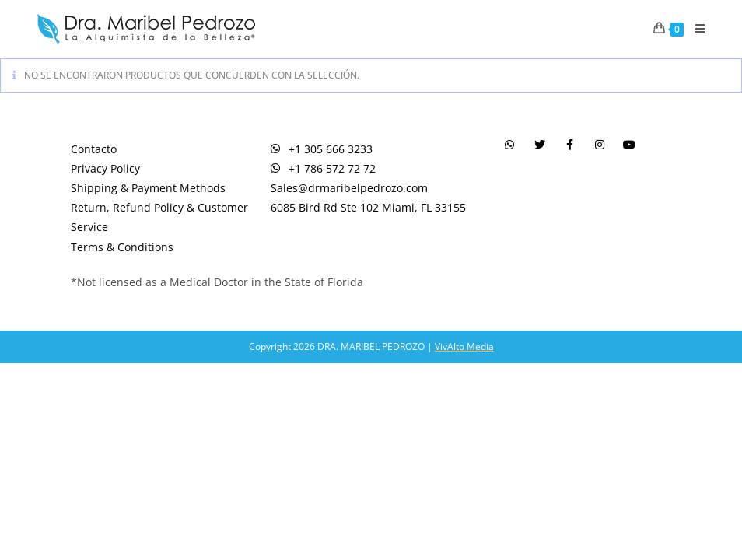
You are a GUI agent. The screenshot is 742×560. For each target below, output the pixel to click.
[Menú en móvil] (694, 29)
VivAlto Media (464, 346)
